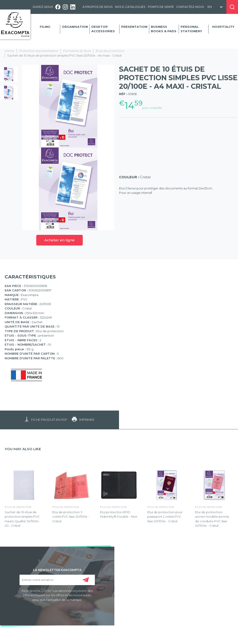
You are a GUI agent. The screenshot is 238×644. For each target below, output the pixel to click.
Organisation (75, 27)
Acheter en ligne (59, 240)
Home (9, 51)
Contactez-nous (190, 7)
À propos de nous (98, 7)
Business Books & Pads (164, 29)
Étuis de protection (110, 51)
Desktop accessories (103, 29)
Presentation (134, 27)
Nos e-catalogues (130, 7)
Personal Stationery (191, 29)
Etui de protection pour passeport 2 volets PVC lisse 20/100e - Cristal (165, 517)
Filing (45, 27)
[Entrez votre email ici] (57, 580)
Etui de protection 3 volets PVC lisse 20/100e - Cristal (71, 517)
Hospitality (223, 27)
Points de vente (161, 7)
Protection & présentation (39, 51)
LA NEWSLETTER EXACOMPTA (57, 570)
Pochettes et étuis (77, 51)
